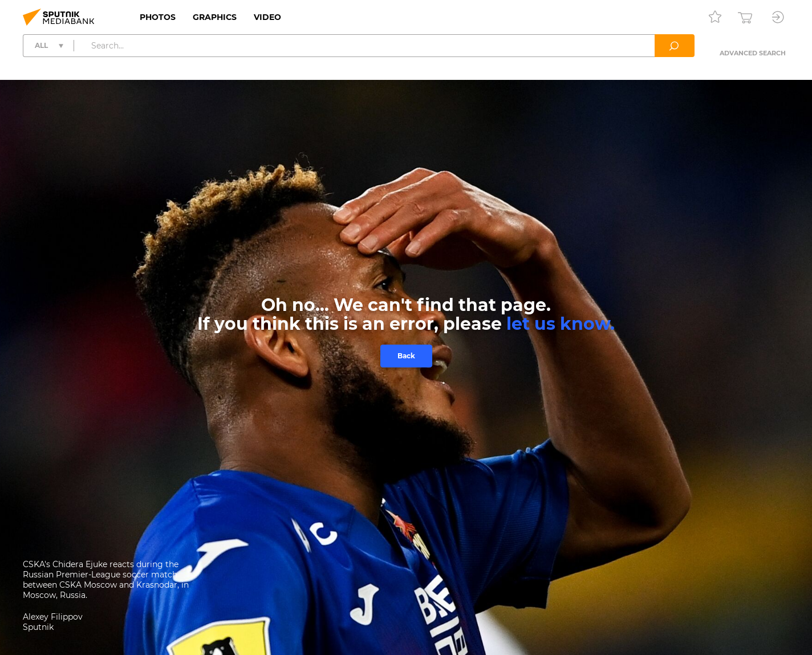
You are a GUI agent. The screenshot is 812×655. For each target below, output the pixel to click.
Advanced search (753, 53)
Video (267, 17)
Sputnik (38, 627)
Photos (158, 17)
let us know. (561, 324)
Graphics (215, 17)
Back (406, 356)
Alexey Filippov (53, 617)
